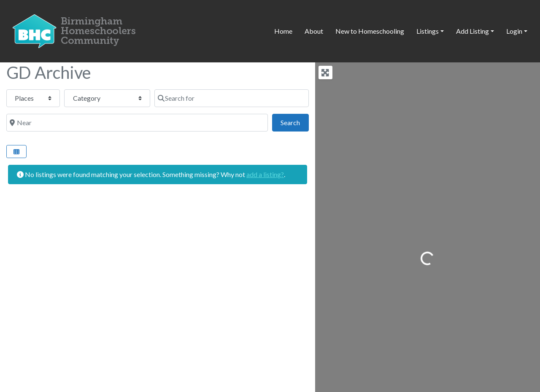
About (314, 31)
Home (283, 31)
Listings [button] (428, 31)
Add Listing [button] (472, 31)
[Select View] (16, 152)
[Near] (137, 123)
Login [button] (514, 31)
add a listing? (265, 174)
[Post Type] (33, 98)
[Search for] (232, 98)
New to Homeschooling (370, 31)
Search (294, 122)
